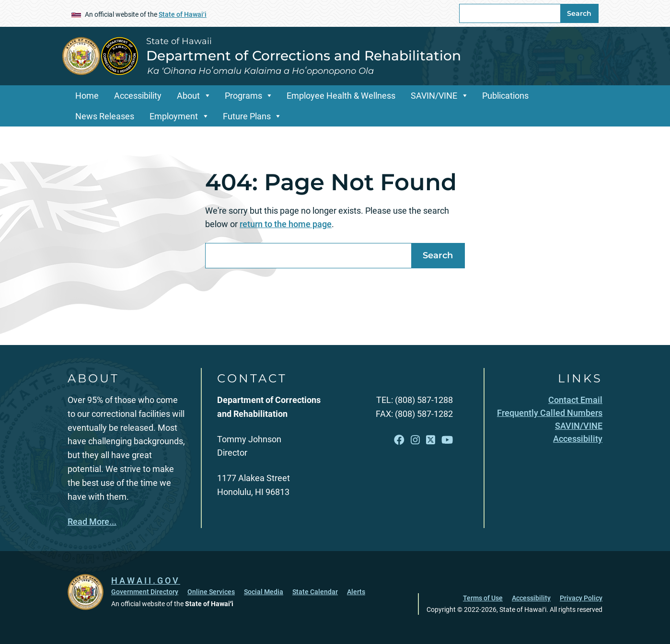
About (188, 96)
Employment (174, 116)
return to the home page (286, 224)
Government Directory (145, 592)
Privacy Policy (581, 598)
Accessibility (138, 96)
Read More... (92, 522)
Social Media (264, 592)
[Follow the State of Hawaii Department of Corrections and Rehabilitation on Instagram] (415, 440)
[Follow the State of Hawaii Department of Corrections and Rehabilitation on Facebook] (399, 440)
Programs (243, 96)
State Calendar (315, 592)
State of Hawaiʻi (183, 14)
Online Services (211, 592)
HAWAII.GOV (146, 581)
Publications (505, 96)
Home (87, 96)
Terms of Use (483, 598)
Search (579, 13)
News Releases (105, 116)
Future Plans (247, 116)
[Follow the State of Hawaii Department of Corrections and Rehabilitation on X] (431, 440)
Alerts (356, 592)
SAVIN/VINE (434, 96)
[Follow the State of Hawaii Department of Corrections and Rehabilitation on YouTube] (447, 440)
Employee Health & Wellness (341, 96)
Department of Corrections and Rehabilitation (304, 56)
